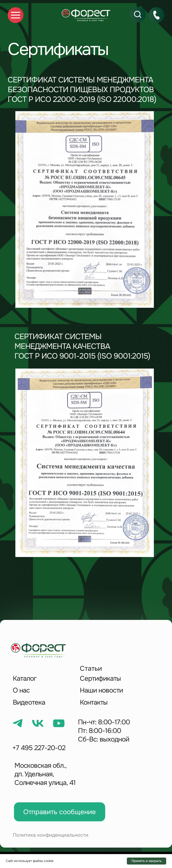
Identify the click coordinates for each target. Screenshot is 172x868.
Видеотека (29, 702)
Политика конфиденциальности (51, 835)
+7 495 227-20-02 (39, 748)
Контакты (94, 702)
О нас (21, 690)
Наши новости (101, 690)
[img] (86, 15)
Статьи (91, 669)
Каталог (25, 679)
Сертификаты (100, 679)
